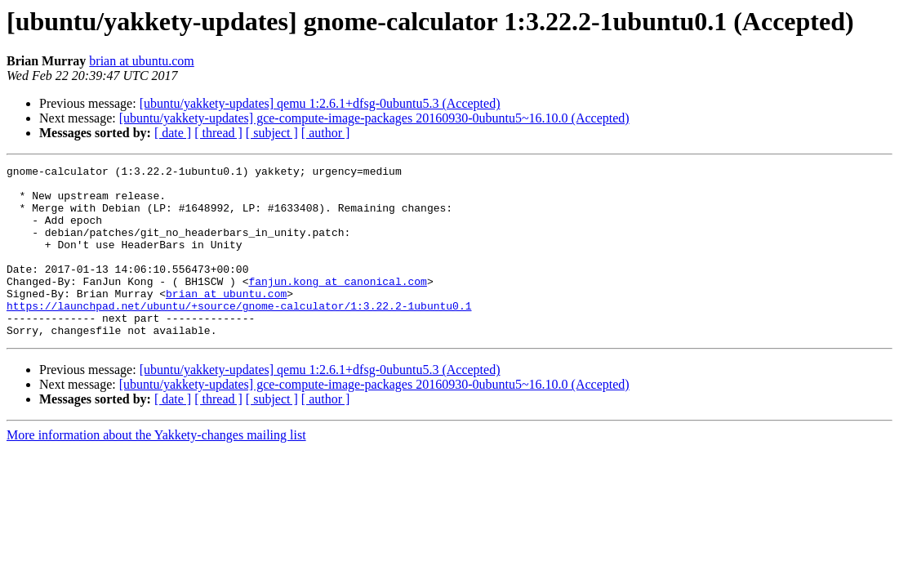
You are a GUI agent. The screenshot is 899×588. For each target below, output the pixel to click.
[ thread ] (218, 133)
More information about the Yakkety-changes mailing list (156, 469)
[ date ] (173, 133)
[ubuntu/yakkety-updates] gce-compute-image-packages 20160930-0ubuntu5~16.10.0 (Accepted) (374, 118)
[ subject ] (272, 133)
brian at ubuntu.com (141, 61)
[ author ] (326, 133)
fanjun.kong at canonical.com (337, 305)
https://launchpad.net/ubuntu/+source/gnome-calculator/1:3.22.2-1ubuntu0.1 (239, 335)
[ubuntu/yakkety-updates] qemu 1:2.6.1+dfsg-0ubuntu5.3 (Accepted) (320, 103)
